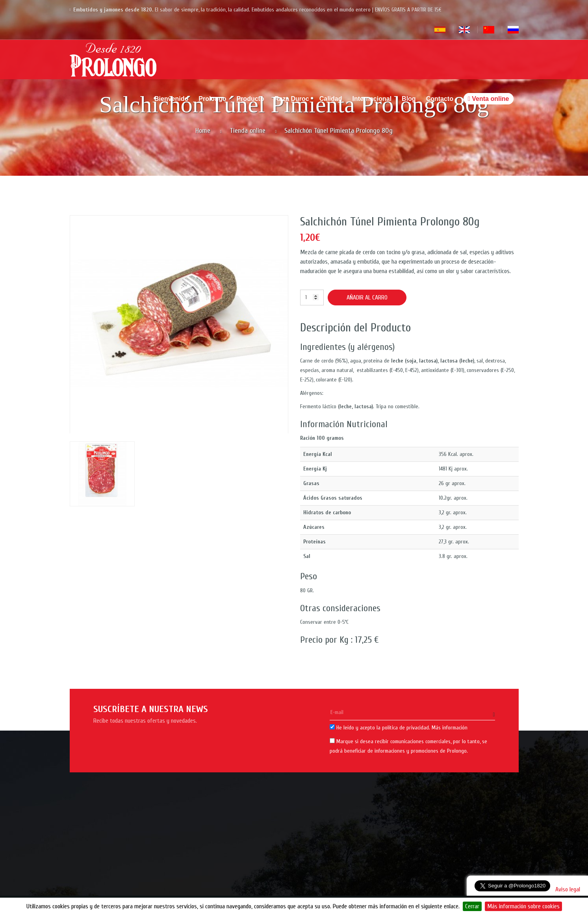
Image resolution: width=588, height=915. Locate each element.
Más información (450, 728)
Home (203, 131)
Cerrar (472, 906)
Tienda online (248, 131)
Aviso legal (568, 889)
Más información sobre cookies (523, 906)
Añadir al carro (367, 298)
